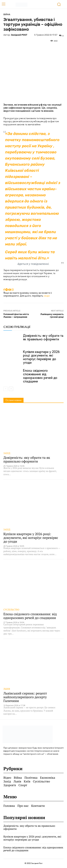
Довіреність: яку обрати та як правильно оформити (43, 338)
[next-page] (11, 389)
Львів (7, 689)
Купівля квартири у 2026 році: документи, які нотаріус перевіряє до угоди (41, 357)
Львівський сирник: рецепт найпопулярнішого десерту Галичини (25, 697)
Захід (7, 453)
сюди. (47, 296)
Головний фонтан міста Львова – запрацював (16, 316)
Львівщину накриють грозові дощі (52, 316)
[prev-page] (6, 389)
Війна (7, 14)
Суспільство (11, 610)
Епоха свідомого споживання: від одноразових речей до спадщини (40, 376)
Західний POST (19, 35)
